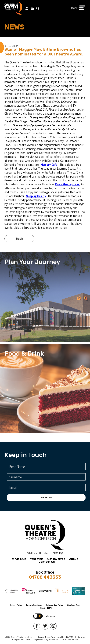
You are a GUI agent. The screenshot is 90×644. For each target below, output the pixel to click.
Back (19, 244)
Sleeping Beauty (36, 196)
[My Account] (27, 8)
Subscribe (46, 497)
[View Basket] (32, 8)
